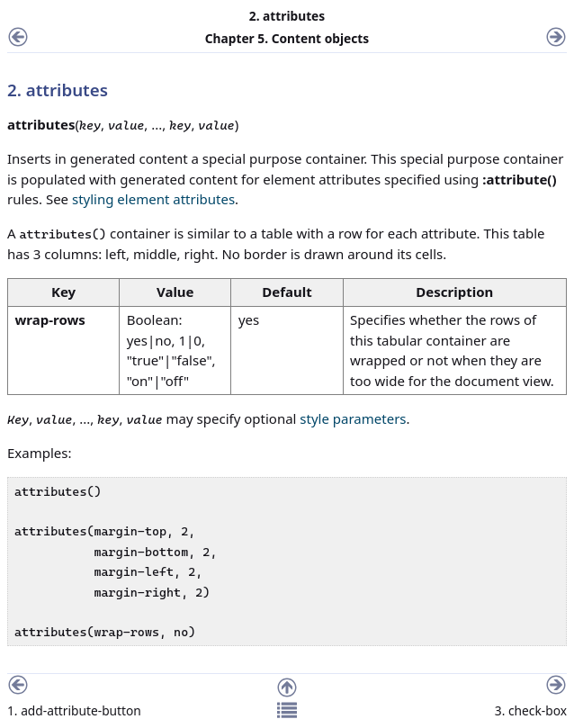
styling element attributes (153, 199)
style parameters (353, 418)
